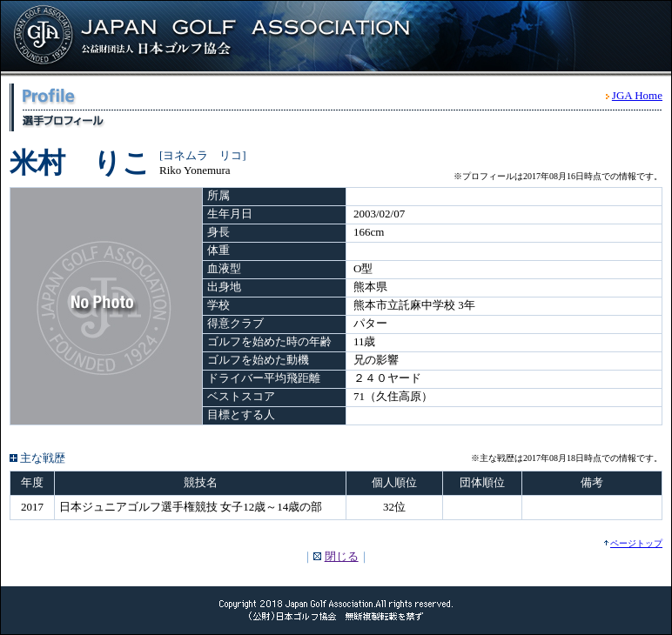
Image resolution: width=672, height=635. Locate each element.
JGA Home (637, 95)
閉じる (342, 556)
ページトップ (636, 543)
